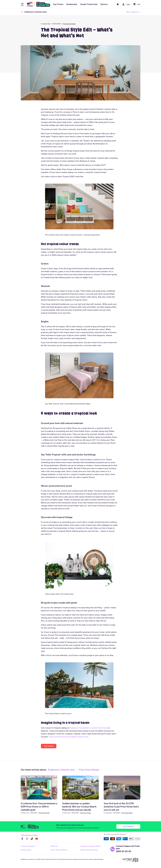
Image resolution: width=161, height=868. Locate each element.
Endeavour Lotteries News (90, 846)
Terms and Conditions (59, 850)
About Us (54, 846)
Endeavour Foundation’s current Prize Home (88, 728)
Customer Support (28, 846)
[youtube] (37, 839)
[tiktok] (32, 839)
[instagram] (27, 839)
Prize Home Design (69, 24)
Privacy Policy (26, 850)
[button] (22, 5)
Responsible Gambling (89, 850)
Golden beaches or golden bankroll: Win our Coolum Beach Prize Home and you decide (79, 807)
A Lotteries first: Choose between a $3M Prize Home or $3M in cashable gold (39, 807)
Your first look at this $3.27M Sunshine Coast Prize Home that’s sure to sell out (121, 807)
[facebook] (22, 839)
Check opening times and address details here (69, 737)
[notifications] (118, 4)
